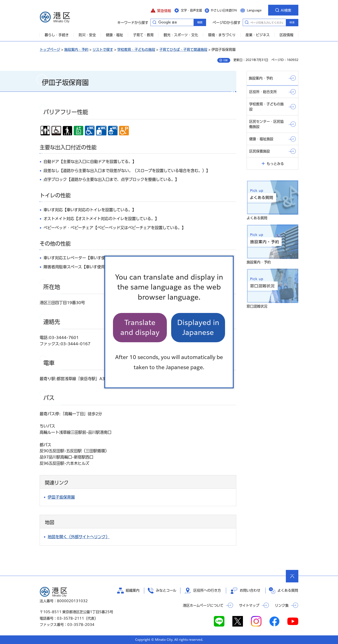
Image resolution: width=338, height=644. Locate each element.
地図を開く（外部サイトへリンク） (79, 537)
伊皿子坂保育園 (61, 497)
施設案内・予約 (76, 50)
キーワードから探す (154, 22)
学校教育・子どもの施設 (136, 50)
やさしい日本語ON (224, 10)
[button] (161, 10)
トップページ (50, 50)
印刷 (225, 60)
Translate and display (140, 327)
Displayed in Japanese (198, 327)
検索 (292, 22)
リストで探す (103, 50)
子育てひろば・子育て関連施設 (183, 50)
